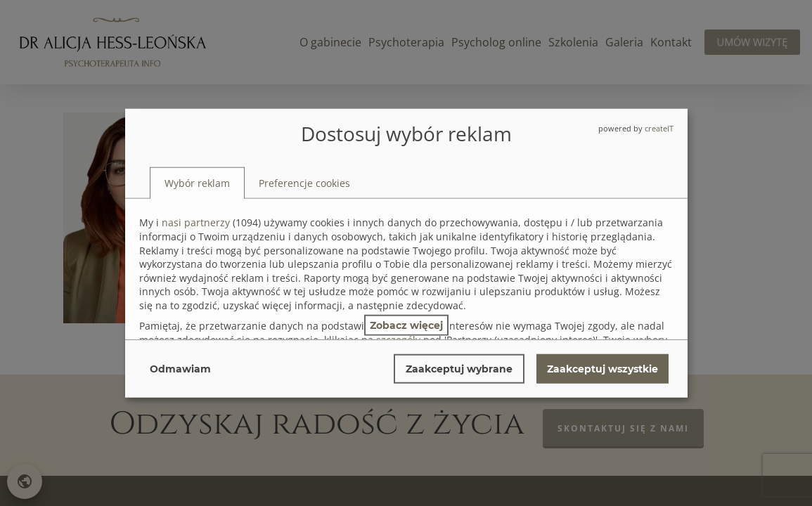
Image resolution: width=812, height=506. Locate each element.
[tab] (197, 183)
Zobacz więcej (406, 325)
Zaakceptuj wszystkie (602, 368)
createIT (659, 128)
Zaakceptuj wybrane (459, 368)
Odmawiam (180, 368)
